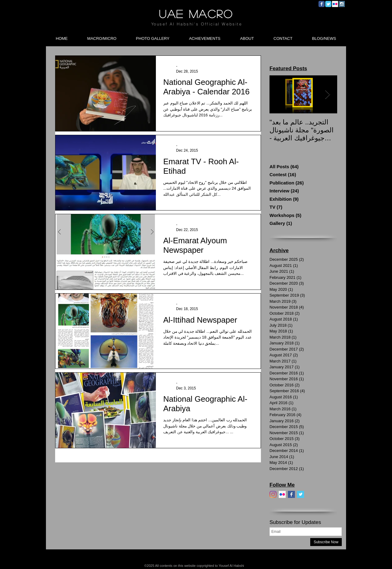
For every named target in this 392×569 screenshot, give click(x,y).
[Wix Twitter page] (328, 4)
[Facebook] (291, 494)
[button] (102, 36)
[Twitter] (301, 494)
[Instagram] (273, 494)
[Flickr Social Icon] (335, 4)
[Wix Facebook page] (322, 4)
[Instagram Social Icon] (342, 4)
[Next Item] (327, 95)
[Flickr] (282, 494)
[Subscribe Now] (326, 542)
